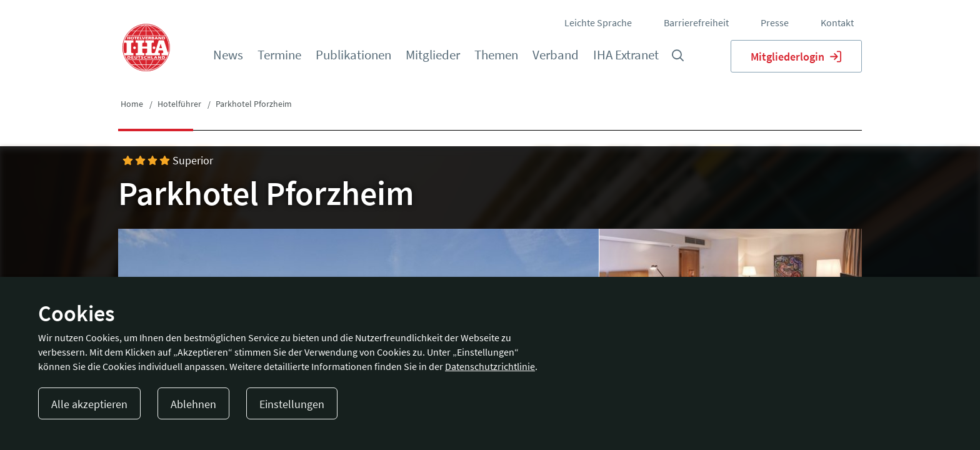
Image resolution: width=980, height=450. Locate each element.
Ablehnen (193, 404)
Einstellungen (292, 404)
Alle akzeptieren (89, 404)
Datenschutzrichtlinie (490, 366)
